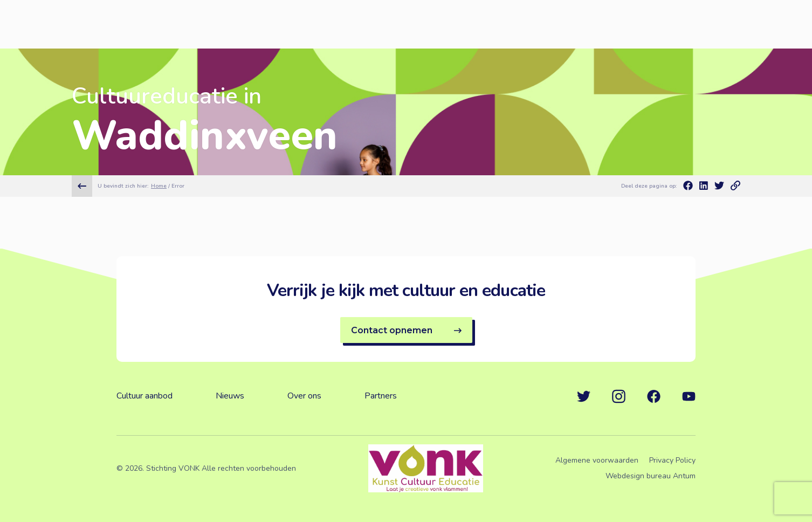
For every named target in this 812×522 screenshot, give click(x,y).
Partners (381, 396)
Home (159, 186)
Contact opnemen (406, 330)
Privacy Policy (672, 460)
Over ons (304, 396)
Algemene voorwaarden (597, 460)
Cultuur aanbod (144, 396)
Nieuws (230, 396)
